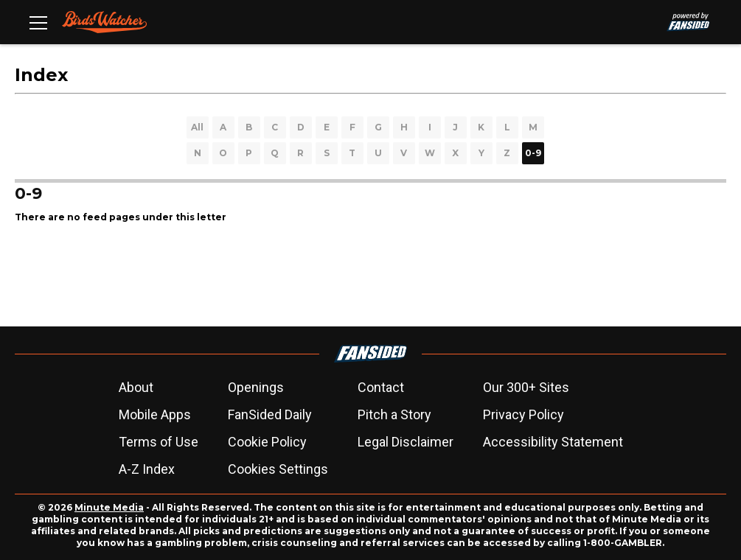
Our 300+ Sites (526, 387)
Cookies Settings (278, 469)
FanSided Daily (270, 414)
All (197, 127)
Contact (381, 387)
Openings (256, 387)
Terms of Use (159, 442)
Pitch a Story (394, 414)
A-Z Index (147, 469)
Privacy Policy (523, 414)
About (136, 387)
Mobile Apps (155, 414)
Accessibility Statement (553, 442)
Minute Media (109, 507)
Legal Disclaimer (406, 442)
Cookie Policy (267, 442)
